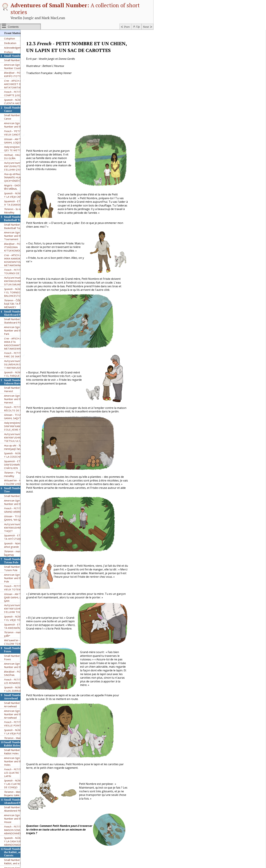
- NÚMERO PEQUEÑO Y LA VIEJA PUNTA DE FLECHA (21, 577)
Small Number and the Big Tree (22, 341)
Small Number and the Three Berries (20, 809)
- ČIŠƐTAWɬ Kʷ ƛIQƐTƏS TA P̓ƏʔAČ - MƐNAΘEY (17, 149)
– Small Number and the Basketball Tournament (22, 81)
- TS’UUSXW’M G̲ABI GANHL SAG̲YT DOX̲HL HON (20, 262)
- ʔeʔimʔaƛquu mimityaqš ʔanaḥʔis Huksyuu (20, 292)
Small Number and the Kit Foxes (19, 503)
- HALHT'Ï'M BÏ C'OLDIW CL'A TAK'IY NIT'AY (20, 853)
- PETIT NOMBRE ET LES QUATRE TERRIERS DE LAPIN (20, 618)
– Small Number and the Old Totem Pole (22, 423)
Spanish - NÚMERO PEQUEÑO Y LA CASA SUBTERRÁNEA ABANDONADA (21, 686)
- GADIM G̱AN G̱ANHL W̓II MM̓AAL (21, 32)
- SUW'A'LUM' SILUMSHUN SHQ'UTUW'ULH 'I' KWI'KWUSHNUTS (21, 210)
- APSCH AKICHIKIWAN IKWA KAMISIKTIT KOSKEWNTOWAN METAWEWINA (20, 105)
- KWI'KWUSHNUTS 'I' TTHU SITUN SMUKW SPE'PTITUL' (20, 126)
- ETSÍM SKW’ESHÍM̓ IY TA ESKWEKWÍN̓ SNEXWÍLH (21, 48)
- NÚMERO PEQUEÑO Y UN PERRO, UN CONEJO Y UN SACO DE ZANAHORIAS (21, 739)
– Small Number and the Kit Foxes (22, 510)
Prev (127, 27)
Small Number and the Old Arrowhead (19, 550)
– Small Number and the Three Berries (22, 817)
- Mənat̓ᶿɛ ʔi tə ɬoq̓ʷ (20, 583)
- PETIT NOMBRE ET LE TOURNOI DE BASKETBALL (22, 117)
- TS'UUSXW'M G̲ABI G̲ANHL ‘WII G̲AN (20, 363)
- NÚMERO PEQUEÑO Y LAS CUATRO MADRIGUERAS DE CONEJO (22, 629)
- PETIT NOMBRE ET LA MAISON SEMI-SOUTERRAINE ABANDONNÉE (22, 675)
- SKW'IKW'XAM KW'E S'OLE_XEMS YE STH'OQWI (20, 271)
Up (138, 27)
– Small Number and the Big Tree (22, 347)
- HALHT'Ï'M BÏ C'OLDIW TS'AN (20, 487)
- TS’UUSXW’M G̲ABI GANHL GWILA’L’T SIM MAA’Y (21, 829)
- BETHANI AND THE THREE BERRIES (21, 845)
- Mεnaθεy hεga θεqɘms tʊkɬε (18, 639)
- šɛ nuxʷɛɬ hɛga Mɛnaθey (18, 56)
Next (146, 27)
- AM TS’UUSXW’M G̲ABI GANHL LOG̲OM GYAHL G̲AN (21, 443)
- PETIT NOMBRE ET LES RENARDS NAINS (20, 526)
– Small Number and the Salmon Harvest (22, 244)
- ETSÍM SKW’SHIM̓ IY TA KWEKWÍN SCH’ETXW (22, 471)
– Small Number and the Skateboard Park (22, 176)
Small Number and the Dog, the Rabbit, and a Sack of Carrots (22, 707)
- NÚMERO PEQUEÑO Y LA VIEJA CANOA (21, 40)
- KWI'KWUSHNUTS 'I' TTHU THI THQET (22, 373)
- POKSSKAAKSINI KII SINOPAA (21, 518)
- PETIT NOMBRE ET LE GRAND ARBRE (22, 355)
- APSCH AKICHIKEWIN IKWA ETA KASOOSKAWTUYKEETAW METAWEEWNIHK (20, 189)
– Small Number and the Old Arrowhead (22, 559)
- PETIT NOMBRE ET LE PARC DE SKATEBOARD (22, 200)
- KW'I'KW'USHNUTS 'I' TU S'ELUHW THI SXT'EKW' (18, 454)
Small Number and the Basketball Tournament (17, 71)
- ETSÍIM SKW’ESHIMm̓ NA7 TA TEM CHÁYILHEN (20, 310)
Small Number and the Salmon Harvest (21, 235)
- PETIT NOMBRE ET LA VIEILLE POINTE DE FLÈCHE (22, 569)
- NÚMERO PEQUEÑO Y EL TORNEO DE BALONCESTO (21, 138)
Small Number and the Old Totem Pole (19, 414)
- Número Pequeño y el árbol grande (22, 390)
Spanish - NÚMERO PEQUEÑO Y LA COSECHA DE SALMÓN (21, 300)
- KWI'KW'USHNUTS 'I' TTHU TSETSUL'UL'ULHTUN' (20, 283)
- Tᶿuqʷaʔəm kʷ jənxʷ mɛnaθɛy (21, 319)
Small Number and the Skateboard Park (17, 166)
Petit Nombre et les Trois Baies (22, 823)
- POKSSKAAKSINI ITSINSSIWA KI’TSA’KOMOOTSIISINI (20, 92)
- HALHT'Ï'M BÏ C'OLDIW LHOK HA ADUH (19, 327)
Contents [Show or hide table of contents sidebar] (13, 27)
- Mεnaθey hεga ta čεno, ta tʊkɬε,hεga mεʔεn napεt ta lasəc (20, 765)
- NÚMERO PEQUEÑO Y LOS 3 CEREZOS (21, 837)
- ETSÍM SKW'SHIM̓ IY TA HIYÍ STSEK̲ (22, 382)
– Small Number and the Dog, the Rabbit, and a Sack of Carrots (22, 716)
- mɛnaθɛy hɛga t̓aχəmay (18, 398)
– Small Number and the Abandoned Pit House (22, 664)
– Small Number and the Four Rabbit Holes (22, 606)
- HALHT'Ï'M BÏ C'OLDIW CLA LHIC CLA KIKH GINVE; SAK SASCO (20, 776)
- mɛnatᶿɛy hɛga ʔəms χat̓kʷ (21, 479)
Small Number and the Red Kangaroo (19, 793)
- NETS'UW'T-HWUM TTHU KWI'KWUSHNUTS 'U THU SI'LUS (21, 752)
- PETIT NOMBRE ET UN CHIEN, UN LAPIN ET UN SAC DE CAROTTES (21, 728)
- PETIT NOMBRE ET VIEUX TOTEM (20, 433)
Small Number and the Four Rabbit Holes (20, 597)
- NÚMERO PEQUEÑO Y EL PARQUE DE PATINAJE (21, 219)
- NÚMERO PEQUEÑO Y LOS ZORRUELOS (21, 534)
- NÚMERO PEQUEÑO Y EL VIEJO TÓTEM (21, 463)
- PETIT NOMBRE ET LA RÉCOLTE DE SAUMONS (22, 254)
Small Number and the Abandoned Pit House (17, 654)
